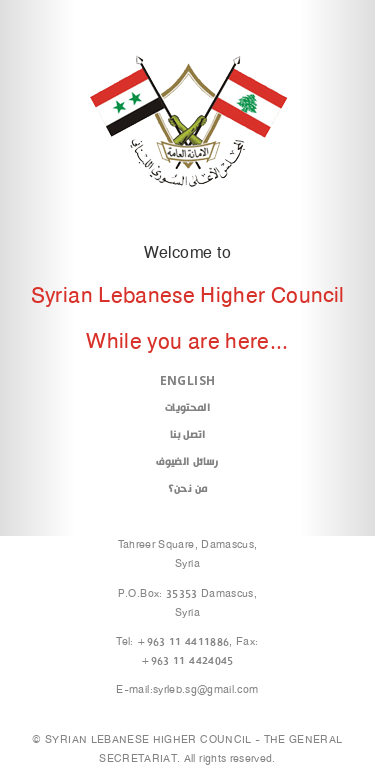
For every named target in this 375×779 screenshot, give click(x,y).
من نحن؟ (187, 488)
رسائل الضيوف (187, 461)
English (187, 380)
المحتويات (187, 407)
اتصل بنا (187, 434)
